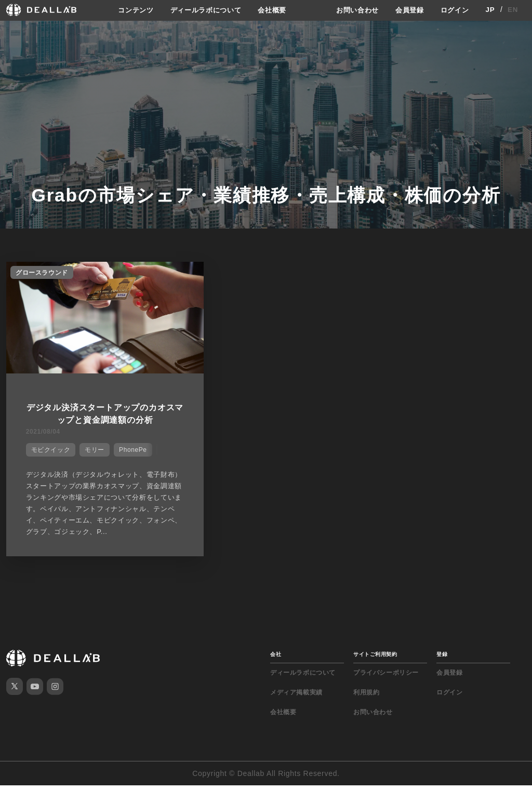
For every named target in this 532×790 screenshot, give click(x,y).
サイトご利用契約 (375, 659)
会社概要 (272, 10)
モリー (91, 446)
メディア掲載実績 (296, 697)
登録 (442, 659)
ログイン (454, 10)
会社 (276, 659)
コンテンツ (128, 10)
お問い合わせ (352, 10)
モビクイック (48, 446)
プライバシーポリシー (386, 677)
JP (490, 10)
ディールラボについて (202, 10)
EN (513, 10)
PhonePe (130, 446)
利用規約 (366, 697)
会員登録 (407, 10)
